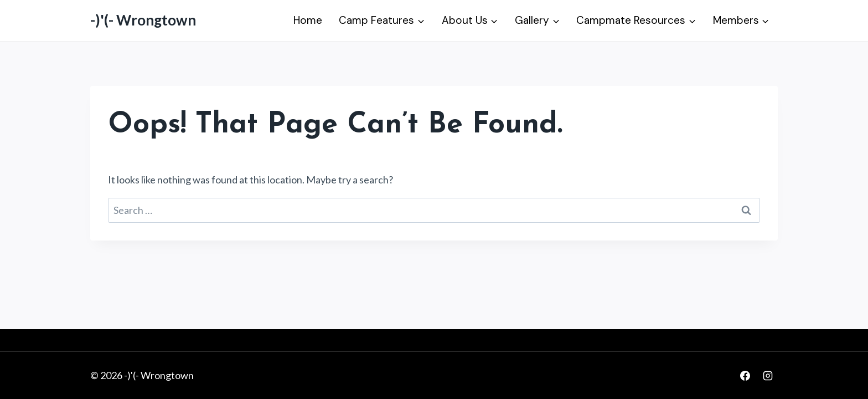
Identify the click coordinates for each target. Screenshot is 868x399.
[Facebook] (745, 376)
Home (308, 20)
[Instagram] (768, 376)
